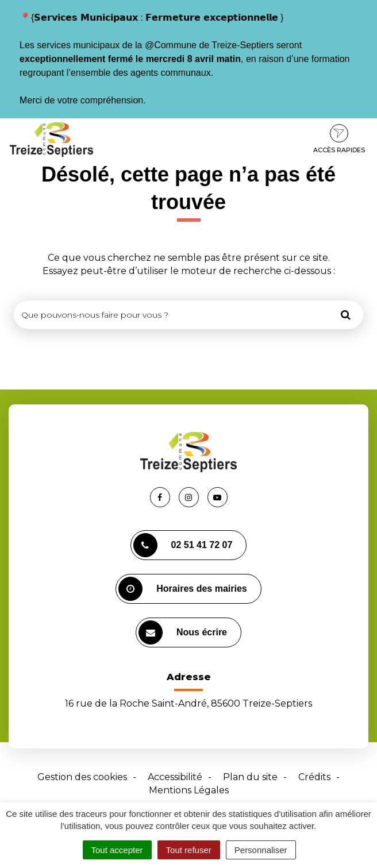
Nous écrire (183, 632)
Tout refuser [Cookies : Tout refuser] (189, 850)
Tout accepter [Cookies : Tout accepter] (117, 850)
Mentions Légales (189, 790)
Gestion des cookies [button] (82, 777)
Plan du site (250, 777)
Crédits (314, 777)
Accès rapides (339, 139)
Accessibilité (175, 777)
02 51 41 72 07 (183, 545)
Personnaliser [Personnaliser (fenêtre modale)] (261, 850)
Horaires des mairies (182, 589)
